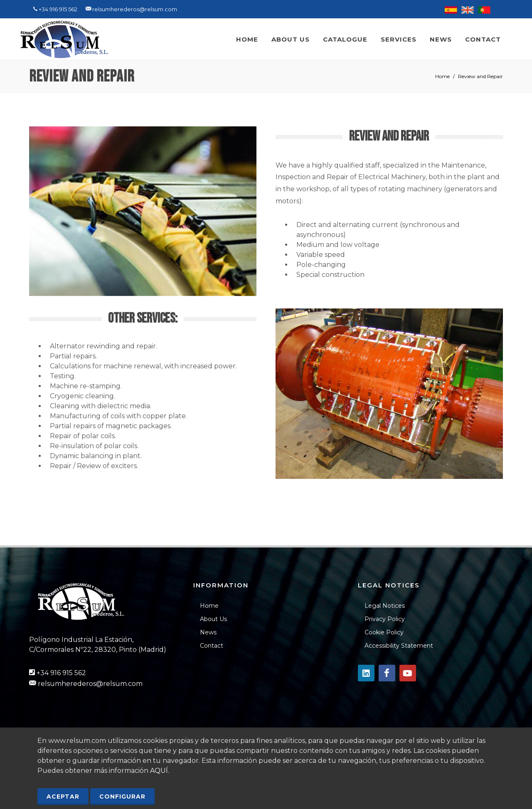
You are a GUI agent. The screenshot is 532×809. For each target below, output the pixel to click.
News (208, 632)
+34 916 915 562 (61, 673)
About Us (213, 619)
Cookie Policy (384, 632)
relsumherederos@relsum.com (90, 684)
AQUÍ (159, 771)
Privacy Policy (385, 619)
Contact (212, 646)
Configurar (122, 797)
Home (442, 76)
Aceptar (63, 797)
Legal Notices (385, 606)
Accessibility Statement (399, 646)
